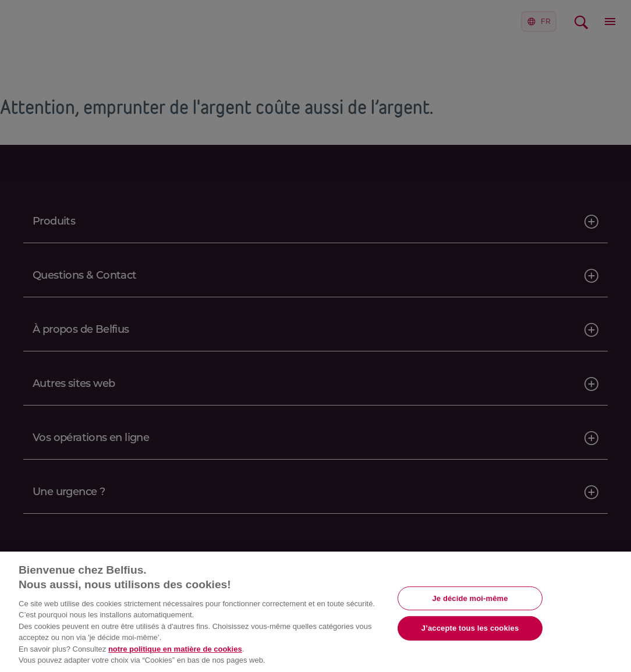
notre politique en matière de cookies (175, 649)
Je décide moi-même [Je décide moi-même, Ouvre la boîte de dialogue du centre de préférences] (470, 598)
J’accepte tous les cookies (470, 628)
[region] (316, 612)
